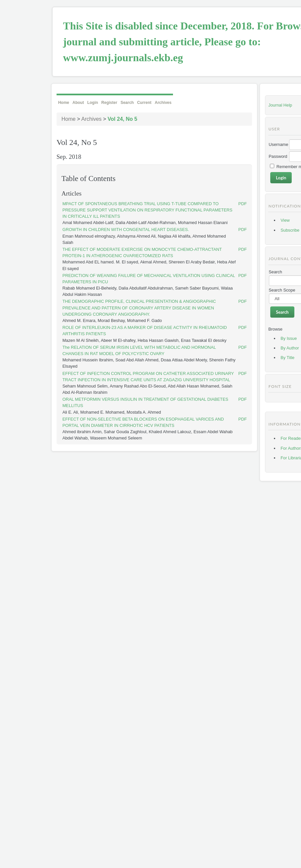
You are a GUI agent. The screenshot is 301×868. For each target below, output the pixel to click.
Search (127, 103)
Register (109, 103)
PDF (243, 204)
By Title (287, 358)
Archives (163, 103)
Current (144, 103)
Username (278, 144)
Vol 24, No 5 (122, 119)
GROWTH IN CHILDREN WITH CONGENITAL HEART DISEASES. (126, 229)
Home (64, 103)
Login (93, 103)
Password (278, 156)
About (78, 103)
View (285, 220)
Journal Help (280, 105)
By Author (290, 348)
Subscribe (290, 230)
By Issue (289, 338)
